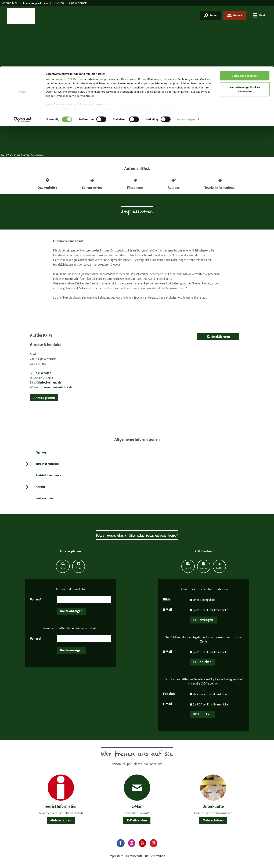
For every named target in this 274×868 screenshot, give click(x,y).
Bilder (167, 599)
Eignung (41, 452)
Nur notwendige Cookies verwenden (245, 23)
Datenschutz (134, 856)
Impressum (116, 856)
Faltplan (169, 694)
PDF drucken (202, 662)
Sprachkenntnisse (47, 464)
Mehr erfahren (61, 820)
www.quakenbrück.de (58, 387)
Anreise (41, 487)
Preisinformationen (48, 475)
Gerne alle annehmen (245, 9)
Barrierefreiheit (155, 856)
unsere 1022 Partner (70, 13)
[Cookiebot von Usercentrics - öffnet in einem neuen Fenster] (23, 53)
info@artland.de (50, 383)
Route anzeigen (71, 611)
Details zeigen (186, 53)
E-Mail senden (137, 820)
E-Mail (167, 610)
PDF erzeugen (203, 620)
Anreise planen (44, 398)
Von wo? (36, 599)
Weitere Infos (44, 498)
